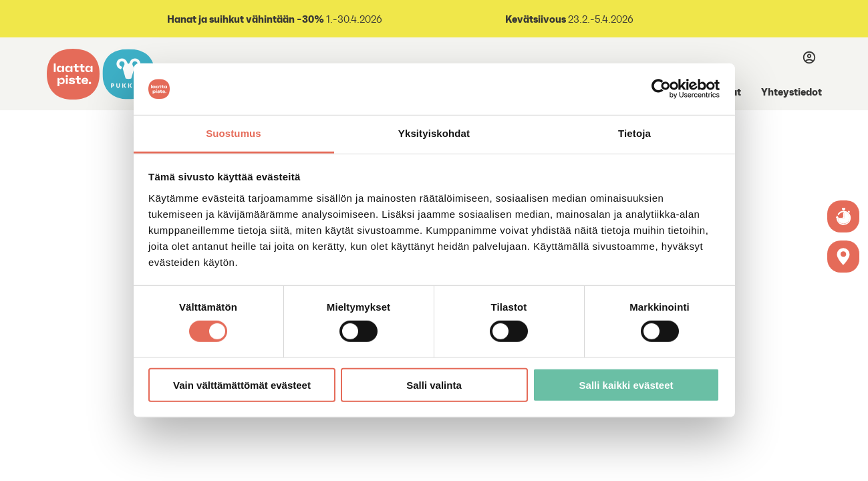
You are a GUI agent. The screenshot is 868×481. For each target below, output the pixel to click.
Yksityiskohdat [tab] (434, 133)
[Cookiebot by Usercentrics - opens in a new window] (661, 89)
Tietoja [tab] (634, 133)
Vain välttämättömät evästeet (242, 384)
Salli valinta (434, 384)
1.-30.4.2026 (274, 19)
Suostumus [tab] (234, 133)
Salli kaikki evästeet (626, 384)
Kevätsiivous (536, 19)
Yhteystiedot (791, 92)
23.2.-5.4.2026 (600, 19)
